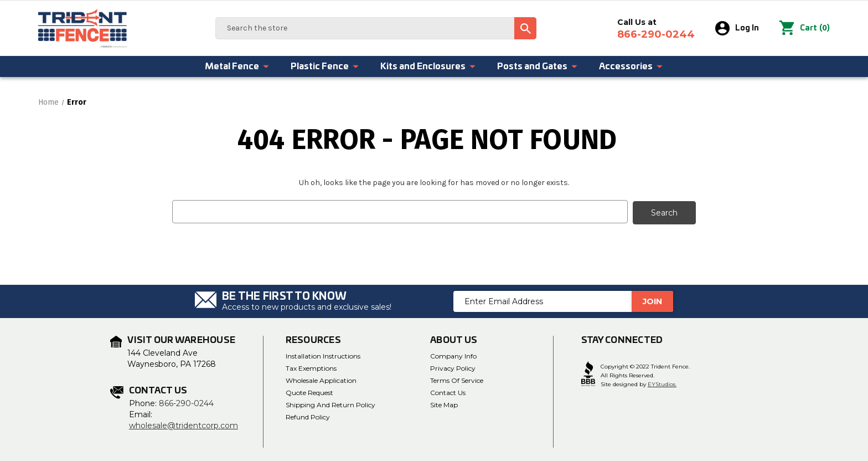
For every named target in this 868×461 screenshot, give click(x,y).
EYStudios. (662, 383)
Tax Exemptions (311, 367)
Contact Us (448, 391)
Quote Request (309, 391)
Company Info (453, 355)
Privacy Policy (453, 367)
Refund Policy (308, 416)
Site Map (444, 404)
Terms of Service (457, 379)
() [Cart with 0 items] (805, 28)
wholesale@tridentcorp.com (184, 424)
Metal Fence (237, 66)
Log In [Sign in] (738, 28)
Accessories (631, 66)
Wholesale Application (321, 379)
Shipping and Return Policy (330, 404)
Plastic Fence (325, 66)
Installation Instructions (323, 355)
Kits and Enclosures (428, 66)
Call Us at (657, 29)
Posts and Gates (538, 66)
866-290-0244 (186, 402)
